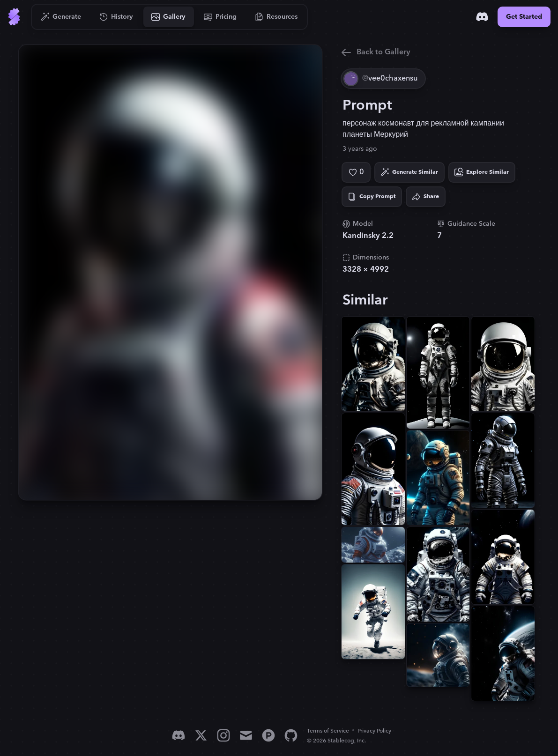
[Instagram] (223, 735)
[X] (201, 735)
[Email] (246, 735)
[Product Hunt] (268, 735)
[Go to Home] (14, 17)
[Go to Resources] (276, 17)
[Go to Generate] (61, 17)
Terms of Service (328, 731)
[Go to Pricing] (220, 17)
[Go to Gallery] (169, 17)
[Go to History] (116, 17)
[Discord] (482, 17)
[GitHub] (291, 735)
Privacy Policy (374, 731)
